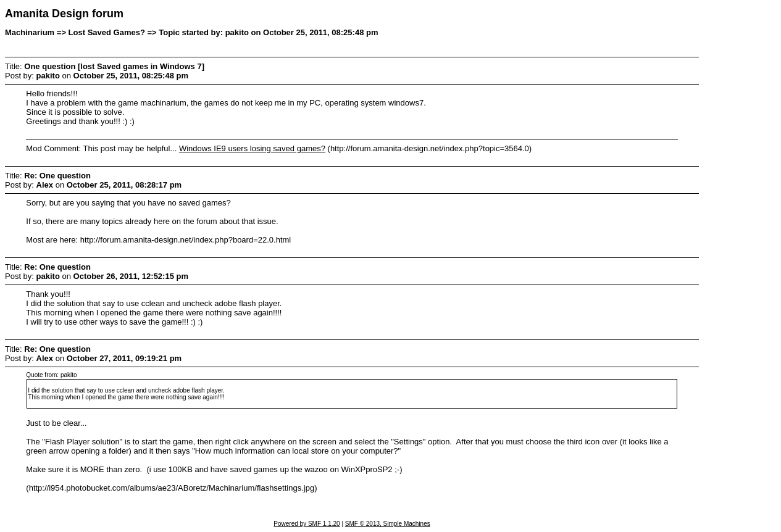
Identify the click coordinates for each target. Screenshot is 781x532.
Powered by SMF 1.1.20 (307, 524)
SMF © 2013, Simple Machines (388, 524)
